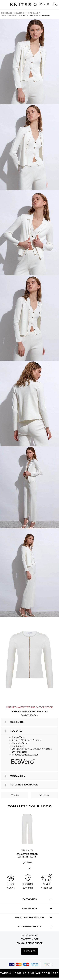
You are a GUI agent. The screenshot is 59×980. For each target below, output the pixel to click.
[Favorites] (42, 5)
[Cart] (55, 5)
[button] (30, 868)
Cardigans (33, 13)
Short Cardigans (10, 15)
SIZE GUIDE (17, 722)
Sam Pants (27, 850)
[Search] (36, 5)
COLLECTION (20, 13)
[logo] (21, 5)
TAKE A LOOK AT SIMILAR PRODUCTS (29, 973)
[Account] (48, 5)
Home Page (7, 13)
